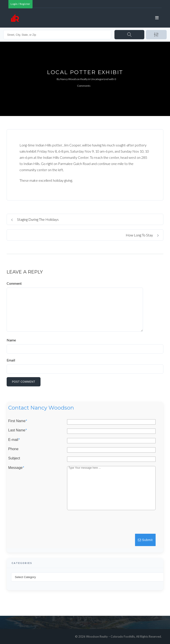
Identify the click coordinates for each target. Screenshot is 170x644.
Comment (14, 283)
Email (11, 360)
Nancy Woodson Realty (74, 79)
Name (11, 340)
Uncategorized (100, 79)
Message (16, 468)
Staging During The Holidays (35, 219)
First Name (17, 421)
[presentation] (123, 524)
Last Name (17, 431)
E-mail (14, 440)
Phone (13, 449)
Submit (145, 540)
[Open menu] (157, 18)
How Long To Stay (142, 235)
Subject (14, 459)
